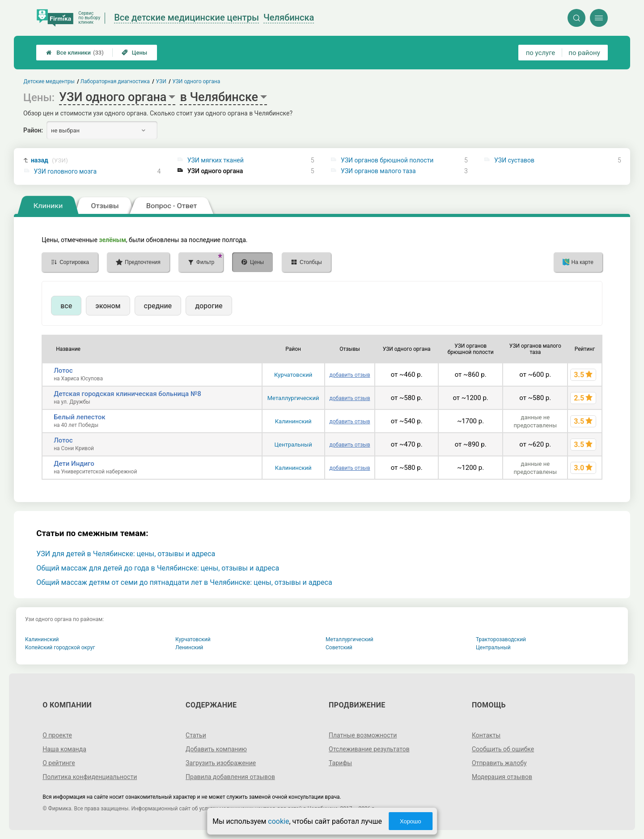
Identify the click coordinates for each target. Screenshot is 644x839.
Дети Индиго (74, 464)
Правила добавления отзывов (230, 777)
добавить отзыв (350, 375)
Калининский (293, 421)
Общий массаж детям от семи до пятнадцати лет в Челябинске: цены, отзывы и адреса (184, 582)
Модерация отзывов (502, 777)
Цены (135, 53)
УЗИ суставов (514, 160)
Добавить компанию (216, 749)
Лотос (63, 371)
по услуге (541, 53)
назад (49, 160)
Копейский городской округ (60, 647)
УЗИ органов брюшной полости (387, 160)
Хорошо (411, 821)
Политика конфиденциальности (90, 777)
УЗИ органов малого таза (378, 171)
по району (584, 53)
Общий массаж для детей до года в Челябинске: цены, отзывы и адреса (158, 568)
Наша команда (64, 749)
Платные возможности (363, 735)
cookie (278, 821)
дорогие (209, 306)
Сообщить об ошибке (503, 749)
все (66, 306)
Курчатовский (293, 375)
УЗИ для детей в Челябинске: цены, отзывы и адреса (126, 554)
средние (158, 306)
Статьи (196, 735)
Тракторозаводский (501, 639)
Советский (339, 647)
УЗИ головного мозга (66, 171)
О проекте (57, 735)
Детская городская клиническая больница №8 (127, 394)
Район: (33, 130)
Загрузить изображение (221, 763)
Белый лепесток (79, 417)
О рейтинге (59, 763)
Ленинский (189, 647)
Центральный (293, 445)
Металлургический (293, 398)
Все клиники (75, 53)
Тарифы (340, 763)
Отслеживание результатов (369, 749)
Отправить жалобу (499, 763)
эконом (108, 306)
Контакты (486, 735)
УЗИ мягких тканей (216, 160)
